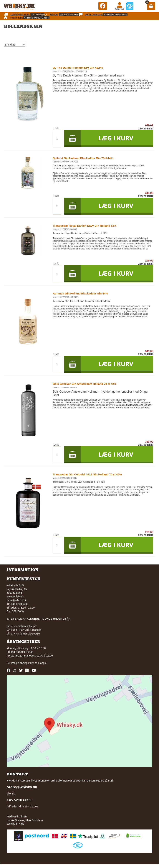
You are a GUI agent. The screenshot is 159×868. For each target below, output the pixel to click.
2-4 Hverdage (38, 15)
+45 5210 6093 (19, 800)
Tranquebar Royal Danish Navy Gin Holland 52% (85, 226)
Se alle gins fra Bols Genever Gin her (132, 405)
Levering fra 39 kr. (20, 15)
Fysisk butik (16, 18)
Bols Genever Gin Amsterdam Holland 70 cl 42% (85, 384)
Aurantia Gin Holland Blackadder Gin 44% (80, 293)
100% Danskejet (94, 15)
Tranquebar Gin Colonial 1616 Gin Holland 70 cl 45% (87, 474)
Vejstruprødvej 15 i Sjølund (36, 18)
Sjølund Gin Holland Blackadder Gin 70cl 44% (83, 158)
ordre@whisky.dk (17, 600)
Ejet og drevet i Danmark (115, 15)
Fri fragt (54, 15)
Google (42, 663)
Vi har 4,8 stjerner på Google (23, 634)
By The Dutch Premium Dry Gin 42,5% (78, 68)
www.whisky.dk (15, 597)
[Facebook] (103, 6)
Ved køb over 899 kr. (69, 15)
